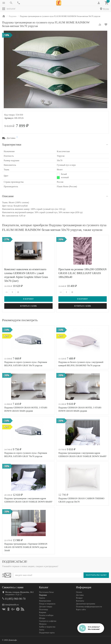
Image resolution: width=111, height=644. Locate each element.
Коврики (43, 612)
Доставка (80, 595)
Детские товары (46, 607)
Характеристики (12, 145)
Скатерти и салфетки (48, 621)
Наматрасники (45, 601)
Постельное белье (46, 592)
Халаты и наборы (46, 615)
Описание (8, 196)
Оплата (79, 592)
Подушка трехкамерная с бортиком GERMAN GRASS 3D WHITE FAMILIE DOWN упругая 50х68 (26, 547)
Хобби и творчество (47, 627)
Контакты (80, 601)
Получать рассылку (96, 575)
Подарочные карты (47, 633)
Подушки (43, 595)
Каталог (9, 9)
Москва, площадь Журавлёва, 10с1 (19, 592)
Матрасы (43, 624)
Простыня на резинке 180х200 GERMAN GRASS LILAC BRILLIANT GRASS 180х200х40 (82, 273)
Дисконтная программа (86, 604)
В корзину (28, 299)
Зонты (42, 630)
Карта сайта (81, 610)
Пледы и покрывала (47, 604)
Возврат (79, 598)
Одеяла (42, 598)
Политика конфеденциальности (89, 607)
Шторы (42, 618)
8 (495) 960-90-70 (15, 599)
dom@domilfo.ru (12, 605)
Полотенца (43, 610)
